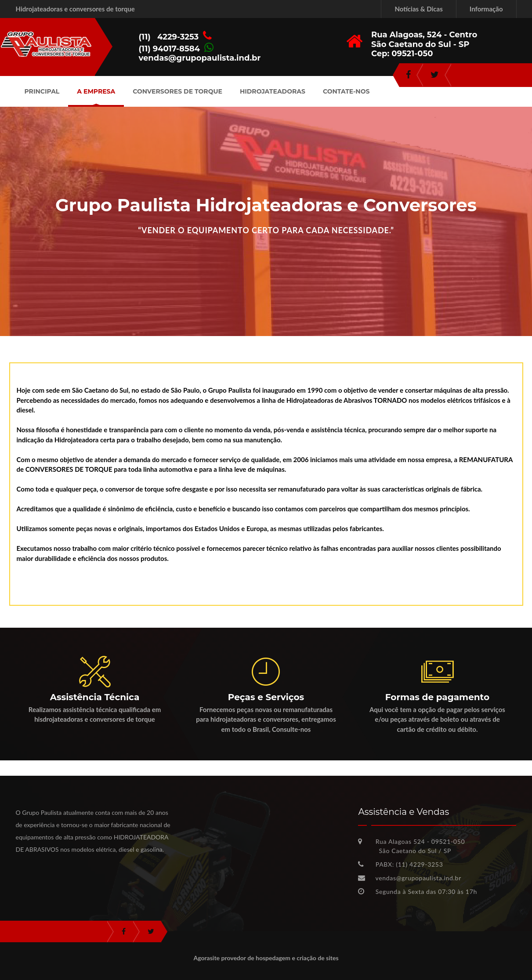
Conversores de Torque (177, 91)
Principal (42, 91)
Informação (486, 9)
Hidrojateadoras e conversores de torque (75, 9)
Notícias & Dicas (418, 9)
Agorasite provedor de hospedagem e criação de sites (266, 958)
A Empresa (96, 91)
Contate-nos (346, 91)
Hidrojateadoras (273, 91)
